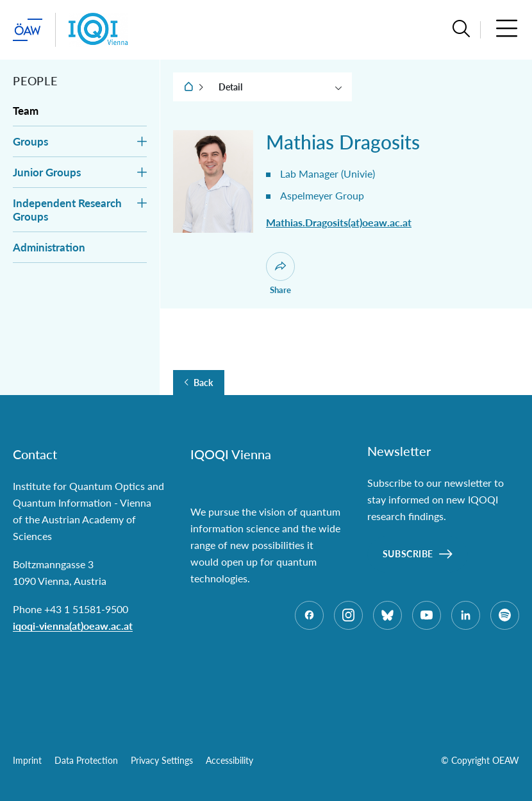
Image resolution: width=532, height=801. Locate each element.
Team (26, 111)
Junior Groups (47, 172)
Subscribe (408, 554)
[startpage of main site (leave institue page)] (28, 30)
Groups (30, 141)
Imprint (27, 760)
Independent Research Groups (67, 210)
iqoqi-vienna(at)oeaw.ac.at (73, 626)
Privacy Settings (162, 760)
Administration (49, 247)
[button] (461, 30)
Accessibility (229, 760)
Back (203, 383)
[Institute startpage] (98, 30)
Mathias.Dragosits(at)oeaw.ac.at (339, 222)
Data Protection (86, 760)
